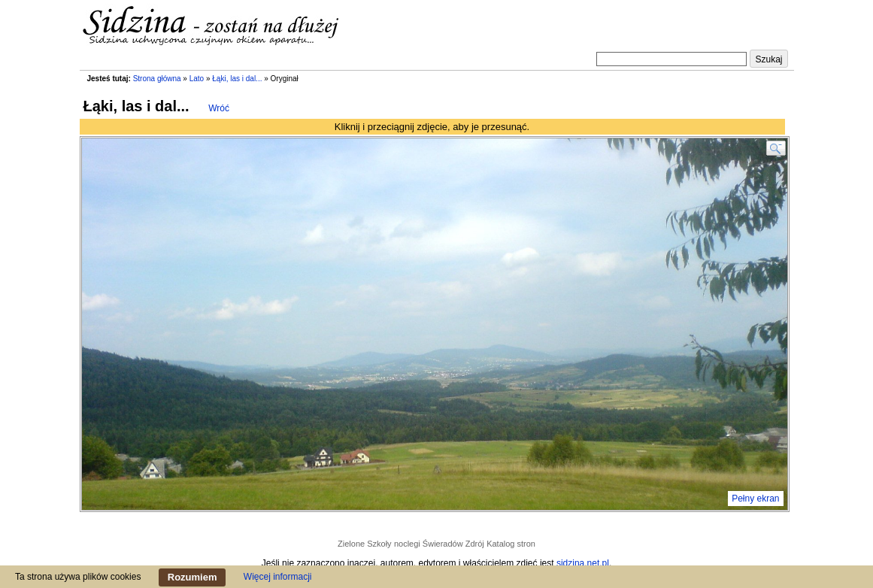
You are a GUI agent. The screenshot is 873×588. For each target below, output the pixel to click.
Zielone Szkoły (365, 544)
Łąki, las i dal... (237, 79)
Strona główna (157, 79)
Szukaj (768, 59)
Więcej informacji (278, 577)
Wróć (219, 108)
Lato (197, 79)
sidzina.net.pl (583, 563)
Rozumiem (192, 577)
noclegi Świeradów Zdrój (439, 544)
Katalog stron (511, 544)
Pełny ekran (755, 499)
